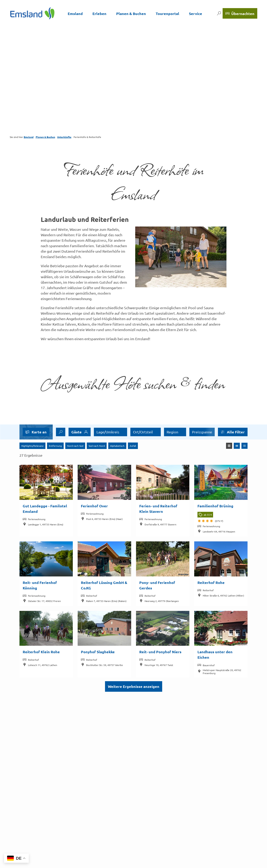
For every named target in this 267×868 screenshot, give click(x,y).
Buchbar (174, 432)
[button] (233, 432)
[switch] (187, 432)
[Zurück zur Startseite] (32, 13)
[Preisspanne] (146, 432)
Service (196, 13)
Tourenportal (167, 13)
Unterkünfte (64, 137)
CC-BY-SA (68, 498)
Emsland (75, 13)
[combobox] (61, 432)
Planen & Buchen (131, 13)
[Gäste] (80, 432)
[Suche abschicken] (61, 432)
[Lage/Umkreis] (110, 432)
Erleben (99, 13)
